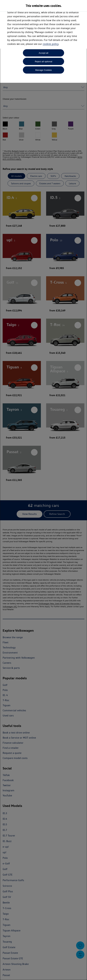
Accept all (43, 53)
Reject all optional (43, 62)
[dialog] (43, 490)
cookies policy (51, 44)
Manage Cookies (43, 70)
